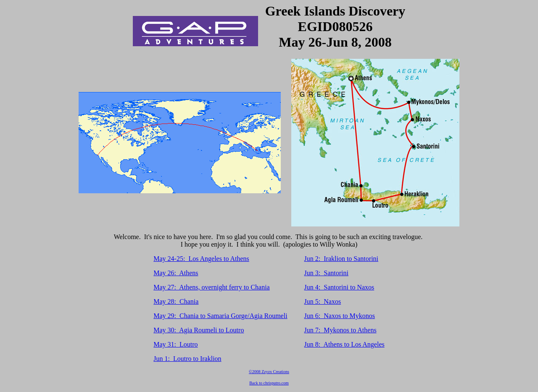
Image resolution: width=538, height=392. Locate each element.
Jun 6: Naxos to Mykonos (340, 316)
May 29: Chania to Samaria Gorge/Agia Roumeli (220, 316)
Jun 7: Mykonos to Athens (340, 330)
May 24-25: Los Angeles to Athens (201, 259)
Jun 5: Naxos (323, 301)
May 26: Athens (176, 273)
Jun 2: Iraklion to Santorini (341, 259)
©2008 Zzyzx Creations (269, 372)
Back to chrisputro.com (269, 383)
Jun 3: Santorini (326, 273)
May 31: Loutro (175, 344)
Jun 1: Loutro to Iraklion (187, 359)
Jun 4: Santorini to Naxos (339, 287)
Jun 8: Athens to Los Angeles (344, 344)
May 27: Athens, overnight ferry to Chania (211, 287)
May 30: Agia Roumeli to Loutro (199, 330)
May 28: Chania (176, 301)
